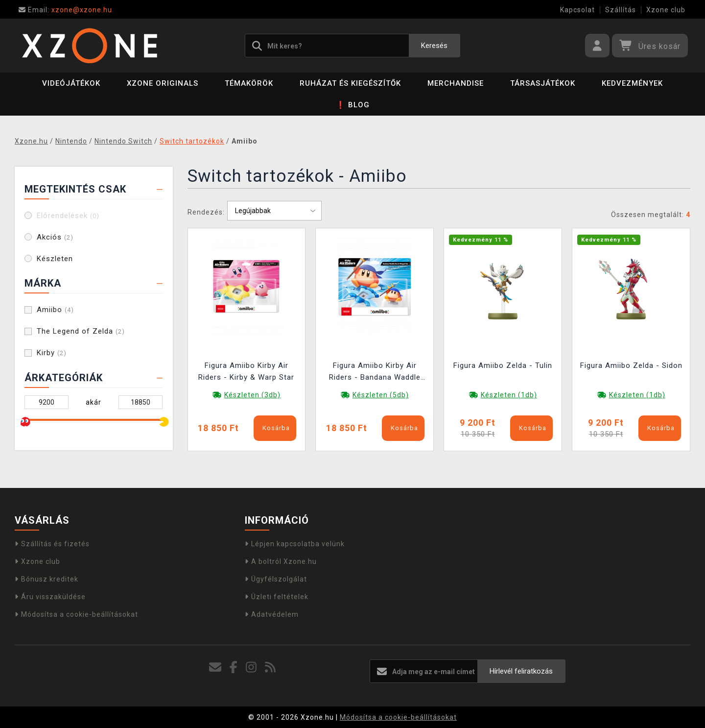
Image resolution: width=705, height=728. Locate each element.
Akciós (55, 237)
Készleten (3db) (252, 395)
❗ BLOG (353, 105)
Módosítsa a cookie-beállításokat (76, 614)
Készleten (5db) (381, 395)
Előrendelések (68, 216)
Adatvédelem (272, 614)
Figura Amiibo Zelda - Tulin (503, 365)
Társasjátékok (543, 83)
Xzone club (666, 10)
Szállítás (621, 10)
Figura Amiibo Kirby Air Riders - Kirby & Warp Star (246, 371)
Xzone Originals (163, 83)
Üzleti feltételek (277, 597)
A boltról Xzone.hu (281, 561)
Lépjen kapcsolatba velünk (295, 544)
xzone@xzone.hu (65, 10)
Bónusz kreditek (47, 579)
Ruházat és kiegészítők (350, 83)
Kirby (52, 353)
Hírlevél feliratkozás (521, 671)
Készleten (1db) (509, 395)
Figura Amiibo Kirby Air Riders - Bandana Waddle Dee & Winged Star (375, 373)
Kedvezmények (632, 83)
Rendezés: (206, 212)
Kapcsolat (577, 10)
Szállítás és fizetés (52, 544)
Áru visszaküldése (50, 597)
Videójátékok (71, 83)
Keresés (434, 46)
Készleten (55, 259)
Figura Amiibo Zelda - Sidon (631, 365)
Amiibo (55, 310)
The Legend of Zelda (81, 331)
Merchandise (456, 83)
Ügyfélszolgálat (276, 579)
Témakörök (249, 83)
